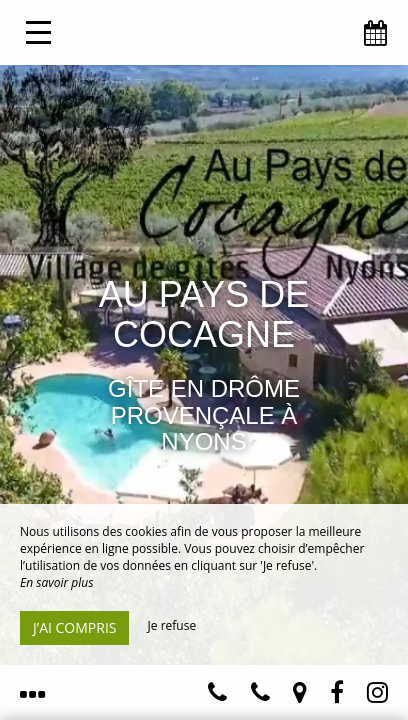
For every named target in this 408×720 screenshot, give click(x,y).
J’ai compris (74, 627)
